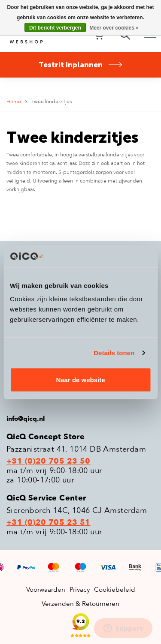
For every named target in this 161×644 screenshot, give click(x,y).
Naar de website (80, 380)
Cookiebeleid (115, 590)
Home (14, 102)
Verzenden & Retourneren (80, 604)
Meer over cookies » (114, 28)
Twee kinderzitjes (52, 102)
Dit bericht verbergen (55, 28)
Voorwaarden (46, 590)
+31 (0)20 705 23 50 (49, 461)
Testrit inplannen (81, 65)
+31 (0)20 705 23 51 (49, 523)
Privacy (80, 590)
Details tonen (114, 352)
